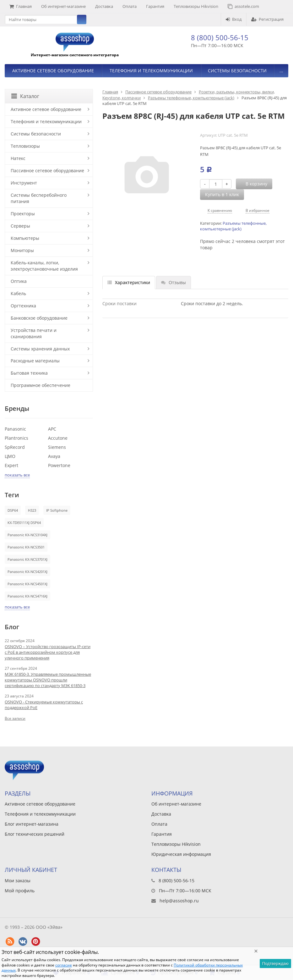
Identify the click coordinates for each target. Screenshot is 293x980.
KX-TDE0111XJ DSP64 (24, 523)
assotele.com (243, 6)
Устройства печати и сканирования (34, 333)
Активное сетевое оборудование (53, 71)
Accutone (58, 438)
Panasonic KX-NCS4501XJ (27, 584)
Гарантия (155, 6)
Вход (234, 19)
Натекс (18, 158)
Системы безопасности (237, 71)
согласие (64, 965)
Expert (11, 465)
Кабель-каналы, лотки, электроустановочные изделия (44, 266)
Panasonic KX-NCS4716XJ (27, 596)
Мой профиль (20, 891)
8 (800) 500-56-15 (220, 37)
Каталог (25, 96)
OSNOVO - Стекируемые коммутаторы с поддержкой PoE (44, 705)
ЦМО (10, 456)
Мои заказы (18, 881)
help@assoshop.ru (179, 901)
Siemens (57, 447)
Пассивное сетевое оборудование (158, 92)
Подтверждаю (275, 963)
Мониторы (22, 250)
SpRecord (15, 447)
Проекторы (23, 214)
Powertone (59, 465)
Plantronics (16, 438)
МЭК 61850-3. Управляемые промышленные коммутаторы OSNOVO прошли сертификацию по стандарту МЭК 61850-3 (48, 680)
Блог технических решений (35, 834)
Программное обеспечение (41, 385)
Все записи (15, 718)
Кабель (18, 293)
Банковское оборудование (39, 318)
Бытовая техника (29, 373)
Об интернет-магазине (63, 6)
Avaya (54, 456)
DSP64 (13, 510)
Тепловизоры (25, 146)
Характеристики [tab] (129, 282)
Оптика (19, 281)
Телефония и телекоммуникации (151, 71)
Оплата (130, 6)
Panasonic (15, 429)
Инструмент (24, 183)
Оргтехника (23, 306)
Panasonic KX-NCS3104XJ (27, 535)
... (281, 71)
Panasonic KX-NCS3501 (26, 547)
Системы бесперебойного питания (39, 198)
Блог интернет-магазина (32, 824)
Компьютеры (25, 238)
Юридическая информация (181, 854)
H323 (32, 510)
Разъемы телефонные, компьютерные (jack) (191, 98)
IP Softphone (57, 510)
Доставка (104, 6)
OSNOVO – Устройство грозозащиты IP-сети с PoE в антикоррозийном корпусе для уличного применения (48, 652)
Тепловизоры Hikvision (196, 6)
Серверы (20, 226)
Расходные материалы (35, 361)
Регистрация (267, 19)
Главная (21, 6)
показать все (17, 475)
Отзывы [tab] (174, 282)
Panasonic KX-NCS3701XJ (27, 559)
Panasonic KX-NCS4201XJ (27, 572)
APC (52, 429)
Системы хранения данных (40, 349)
